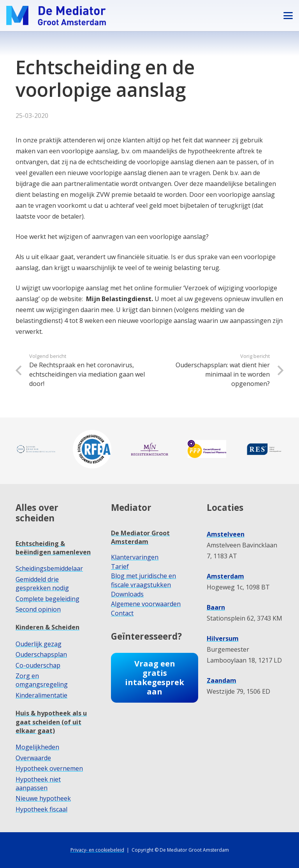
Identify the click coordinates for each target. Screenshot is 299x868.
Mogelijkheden (37, 747)
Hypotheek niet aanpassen (38, 784)
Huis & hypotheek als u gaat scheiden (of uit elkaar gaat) (51, 722)
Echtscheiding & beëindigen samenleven (53, 548)
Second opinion (38, 609)
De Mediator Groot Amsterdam (140, 537)
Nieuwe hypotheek (43, 798)
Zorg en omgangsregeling (42, 680)
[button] (288, 16)
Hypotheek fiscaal (41, 809)
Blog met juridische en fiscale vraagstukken (143, 580)
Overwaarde (33, 758)
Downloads (127, 594)
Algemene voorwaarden (146, 604)
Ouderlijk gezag (39, 644)
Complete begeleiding (47, 599)
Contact (122, 613)
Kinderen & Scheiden (47, 627)
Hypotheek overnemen (49, 768)
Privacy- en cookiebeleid (97, 850)
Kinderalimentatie (41, 695)
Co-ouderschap (38, 665)
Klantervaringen (135, 557)
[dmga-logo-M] (56, 16)
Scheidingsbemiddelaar (49, 568)
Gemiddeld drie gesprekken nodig (42, 584)
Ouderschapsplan (41, 654)
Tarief (120, 566)
